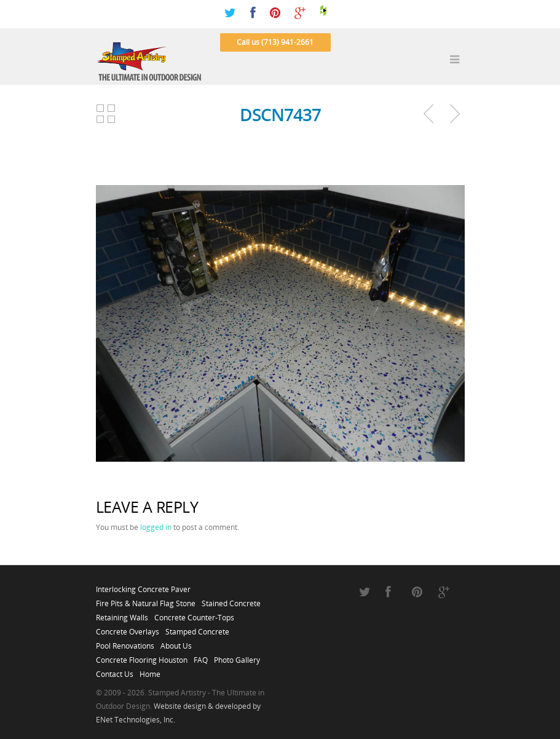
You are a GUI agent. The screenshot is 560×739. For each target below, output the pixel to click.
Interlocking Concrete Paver (143, 586)
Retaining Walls (122, 614)
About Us (176, 642)
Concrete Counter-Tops (194, 614)
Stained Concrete (231, 600)
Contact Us (115, 671)
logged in (156, 527)
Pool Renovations (125, 642)
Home (150, 671)
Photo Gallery (237, 657)
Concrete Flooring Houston (142, 657)
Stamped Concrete (197, 628)
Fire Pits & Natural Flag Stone (146, 600)
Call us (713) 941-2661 (275, 42)
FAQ (201, 657)
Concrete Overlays (128, 628)
